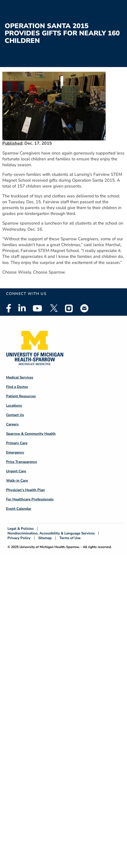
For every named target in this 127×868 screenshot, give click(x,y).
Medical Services (20, 377)
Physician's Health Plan (25, 490)
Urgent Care (16, 471)
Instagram (69, 308)
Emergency (15, 452)
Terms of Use (70, 538)
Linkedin (22, 308)
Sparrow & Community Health (31, 434)
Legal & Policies (21, 529)
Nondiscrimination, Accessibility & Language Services (51, 533)
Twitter (54, 308)
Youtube (37, 308)
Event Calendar (19, 509)
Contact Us (15, 415)
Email (85, 308)
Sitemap (45, 538)
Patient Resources (21, 396)
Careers (12, 424)
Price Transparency (22, 462)
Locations (14, 406)
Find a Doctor (17, 387)
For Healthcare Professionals (30, 499)
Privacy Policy (19, 538)
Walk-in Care (17, 481)
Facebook (9, 308)
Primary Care (17, 443)
